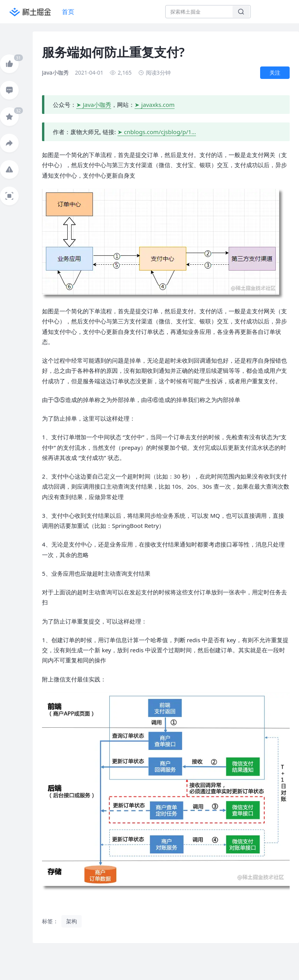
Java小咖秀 (97, 105)
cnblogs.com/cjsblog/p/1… (160, 132)
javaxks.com (158, 105)
